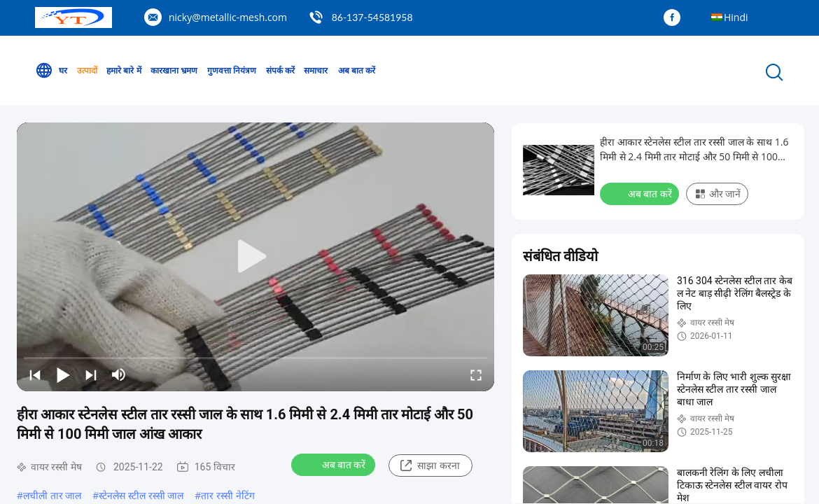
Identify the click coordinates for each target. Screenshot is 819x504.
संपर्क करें (280, 70)
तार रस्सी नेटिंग (227, 495)
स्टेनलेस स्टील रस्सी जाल (141, 495)
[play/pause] (63, 374)
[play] (255, 257)
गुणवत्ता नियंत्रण (232, 70)
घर (51, 71)
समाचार (316, 70)
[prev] (35, 374)
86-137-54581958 (372, 17)
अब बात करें (357, 70)
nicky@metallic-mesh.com (228, 17)
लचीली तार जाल (52, 495)
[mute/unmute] (119, 374)
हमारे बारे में (124, 70)
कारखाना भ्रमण (174, 70)
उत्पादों (87, 70)
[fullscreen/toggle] (476, 374)
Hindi (736, 17)
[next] (91, 374)
